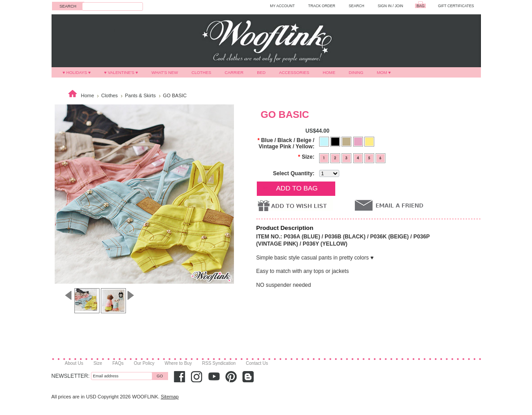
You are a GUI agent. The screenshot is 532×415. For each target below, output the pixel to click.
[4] (359, 157)
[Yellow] (369, 141)
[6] (381, 157)
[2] (336, 157)
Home (329, 73)
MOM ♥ (384, 73)
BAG (421, 6)
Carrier (234, 73)
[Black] (336, 141)
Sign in (385, 6)
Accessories (294, 73)
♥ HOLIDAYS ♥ (77, 73)
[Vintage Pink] (359, 141)
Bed (261, 73)
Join (399, 6)
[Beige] (347, 141)
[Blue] (325, 141)
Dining (356, 73)
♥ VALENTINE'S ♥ (121, 73)
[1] (325, 157)
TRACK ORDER (322, 6)
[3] (347, 157)
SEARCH (357, 6)
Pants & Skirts (141, 95)
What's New (165, 73)
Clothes (201, 73)
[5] (370, 157)
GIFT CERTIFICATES (456, 6)
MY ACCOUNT (282, 6)
